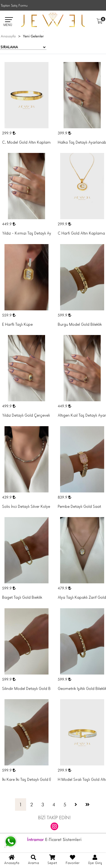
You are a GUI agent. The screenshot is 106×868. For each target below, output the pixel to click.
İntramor (35, 840)
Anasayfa (8, 36)
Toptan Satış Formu (14, 5)
